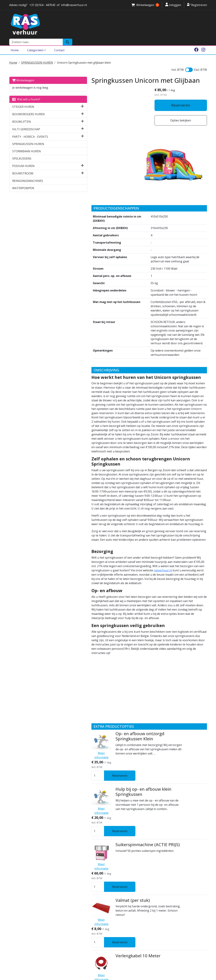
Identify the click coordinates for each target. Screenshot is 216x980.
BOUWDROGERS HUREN (28, 107)
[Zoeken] (202, 24)
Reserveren (184, 99)
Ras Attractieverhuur (75, 947)
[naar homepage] (74, 24)
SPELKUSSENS (22, 151)
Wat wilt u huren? (26, 92)
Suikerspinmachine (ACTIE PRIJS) (117, 701)
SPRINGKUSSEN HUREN (37, 55)
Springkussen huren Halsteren (132, 934)
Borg (63, 938)
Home (15, 43)
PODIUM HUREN (23, 159)
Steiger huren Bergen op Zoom (132, 955)
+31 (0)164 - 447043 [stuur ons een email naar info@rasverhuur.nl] (42, 5)
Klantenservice (70, 934)
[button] (51, 99)
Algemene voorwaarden (77, 943)
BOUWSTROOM (23, 166)
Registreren (197, 5)
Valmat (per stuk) (102, 736)
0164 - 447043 (20, 960)
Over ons (66, 926)
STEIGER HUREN (23, 99)
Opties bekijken (184, 114)
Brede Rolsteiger (122, 960)
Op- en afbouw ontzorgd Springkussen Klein (109, 633)
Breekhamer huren (124, 977)
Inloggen (173, 5)
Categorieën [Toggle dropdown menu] (35, 43)
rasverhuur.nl (175, 480)
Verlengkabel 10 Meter (107, 772)
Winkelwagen (23, 73)
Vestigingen (68, 930)
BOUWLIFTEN (22, 114)
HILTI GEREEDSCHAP (26, 122)
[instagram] (203, 43)
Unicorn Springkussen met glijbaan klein (84, 55)
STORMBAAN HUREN (26, 144)
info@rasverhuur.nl (24, 964)
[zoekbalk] (171, 24)
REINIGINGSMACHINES (28, 173)
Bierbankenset (99, 879)
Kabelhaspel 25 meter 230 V (113, 807)
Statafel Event (99, 844)
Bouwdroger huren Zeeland (130, 972)
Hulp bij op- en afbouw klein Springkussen (113, 668)
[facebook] (196, 43)
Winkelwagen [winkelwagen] (145, 5)
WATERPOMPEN (23, 181)
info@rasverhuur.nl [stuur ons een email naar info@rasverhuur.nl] (74, 5)
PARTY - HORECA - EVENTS (30, 129)
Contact (59, 43)
